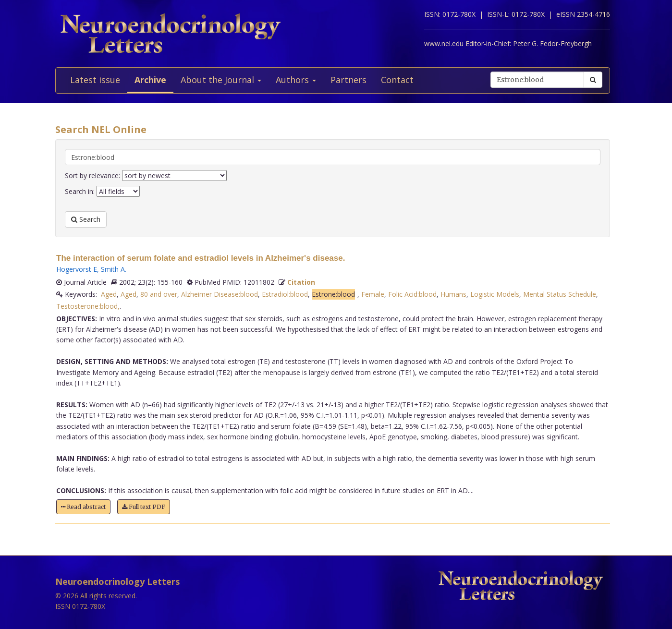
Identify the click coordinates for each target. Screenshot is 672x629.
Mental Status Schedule (560, 294)
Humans (453, 294)
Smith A (113, 269)
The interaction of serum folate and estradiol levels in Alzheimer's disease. (201, 258)
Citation (301, 282)
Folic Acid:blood (412, 294)
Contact (397, 80)
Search (86, 219)
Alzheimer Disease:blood (220, 294)
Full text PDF (144, 507)
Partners (348, 80)
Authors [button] (296, 80)
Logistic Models (495, 294)
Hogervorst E (77, 269)
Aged (109, 294)
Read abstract (83, 507)
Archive (150, 80)
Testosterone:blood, (88, 306)
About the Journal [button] (221, 80)
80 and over (159, 294)
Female (373, 294)
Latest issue (95, 80)
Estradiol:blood (285, 294)
